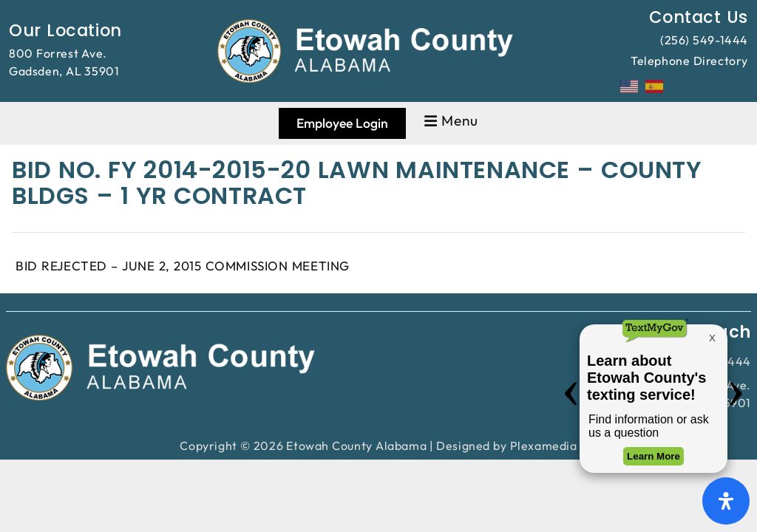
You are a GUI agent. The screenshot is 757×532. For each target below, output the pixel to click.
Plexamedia (544, 446)
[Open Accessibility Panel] (726, 501)
